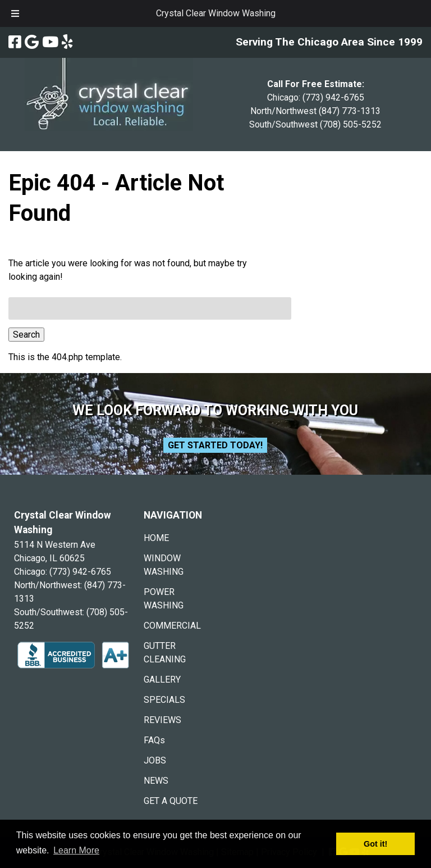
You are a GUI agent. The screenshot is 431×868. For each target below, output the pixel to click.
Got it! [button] (375, 844)
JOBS (155, 760)
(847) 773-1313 (350, 111)
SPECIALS (164, 700)
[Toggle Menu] (15, 13)
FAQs (154, 740)
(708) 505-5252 (351, 124)
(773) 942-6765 (333, 97)
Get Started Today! (215, 445)
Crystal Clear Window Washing (216, 13)
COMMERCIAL (172, 626)
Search (26, 335)
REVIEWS (162, 720)
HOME (156, 538)
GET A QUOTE (171, 801)
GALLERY (162, 680)
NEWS (156, 781)
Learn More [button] (76, 850)
